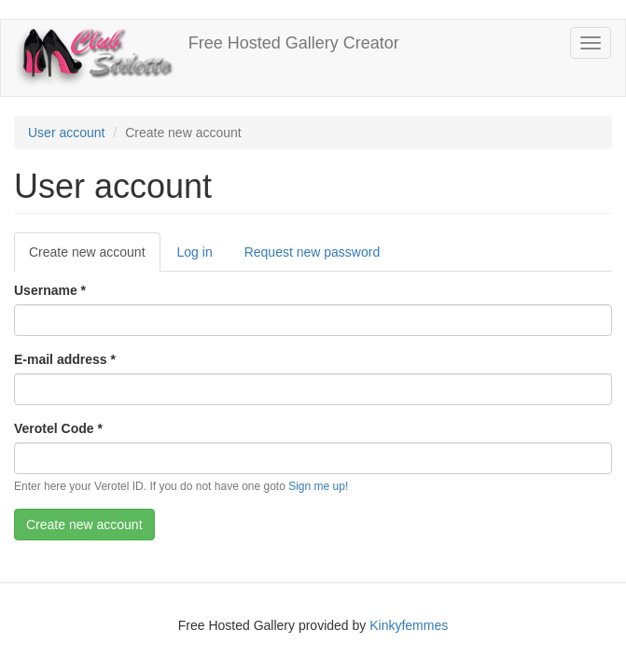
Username (50, 290)
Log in (195, 252)
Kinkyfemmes (409, 625)
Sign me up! (318, 486)
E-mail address (65, 359)
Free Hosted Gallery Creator (294, 43)
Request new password (313, 252)
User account (66, 133)
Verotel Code (58, 428)
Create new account (95, 257)
